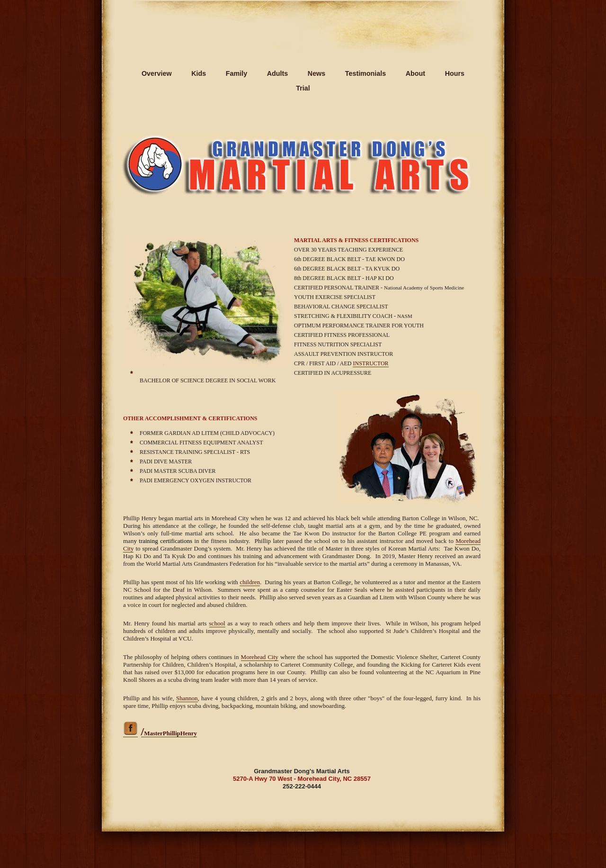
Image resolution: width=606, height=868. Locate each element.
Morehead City (260, 657)
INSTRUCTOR (370, 363)
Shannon (187, 698)
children (250, 582)
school (217, 623)
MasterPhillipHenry (169, 733)
